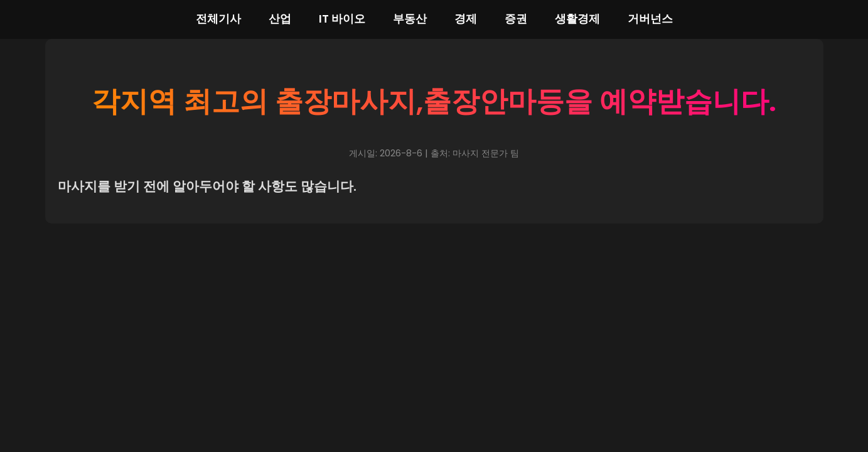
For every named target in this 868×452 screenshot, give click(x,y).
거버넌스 (650, 19)
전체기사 (218, 19)
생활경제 (577, 19)
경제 (466, 19)
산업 (280, 19)
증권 (516, 19)
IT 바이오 (342, 19)
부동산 (410, 19)
